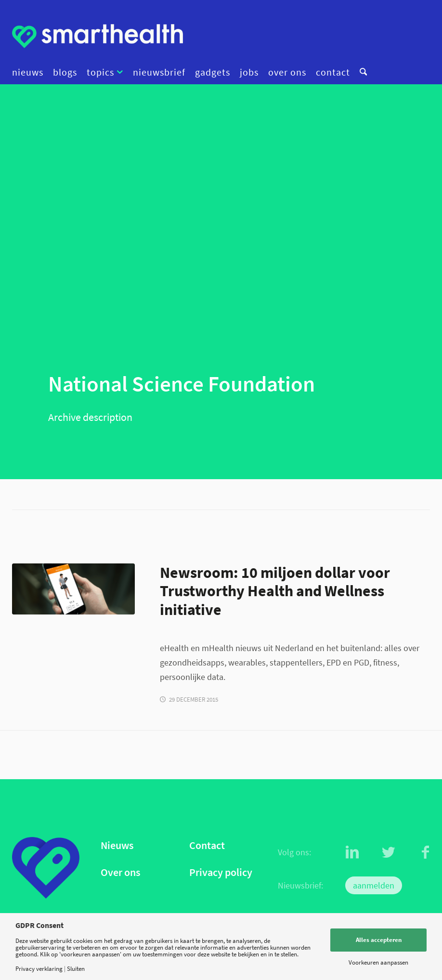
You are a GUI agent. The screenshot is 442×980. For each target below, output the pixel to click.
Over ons (120, 872)
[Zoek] (361, 72)
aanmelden (374, 885)
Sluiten (76, 969)
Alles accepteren (379, 940)
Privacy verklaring (39, 969)
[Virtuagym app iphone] (73, 589)
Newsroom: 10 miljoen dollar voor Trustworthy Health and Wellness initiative (275, 591)
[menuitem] (30, 72)
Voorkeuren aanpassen (378, 962)
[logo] (97, 36)
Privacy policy (221, 872)
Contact (207, 845)
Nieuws (117, 845)
